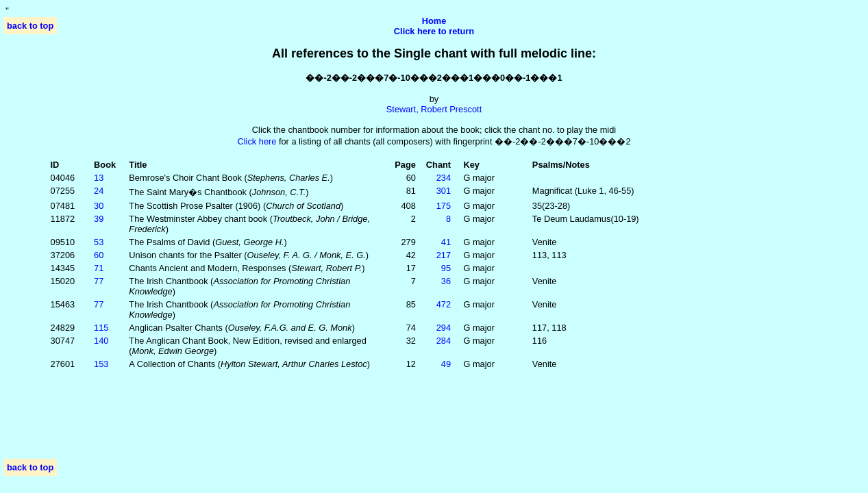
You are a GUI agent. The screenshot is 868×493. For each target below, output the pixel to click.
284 (444, 341)
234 (444, 178)
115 (101, 328)
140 (101, 341)
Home (434, 21)
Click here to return (434, 31)
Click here (257, 141)
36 (446, 281)
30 (99, 206)
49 (446, 364)
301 (444, 191)
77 (99, 281)
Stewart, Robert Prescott (434, 109)
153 (101, 364)
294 (444, 328)
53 (99, 242)
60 (99, 255)
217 (444, 255)
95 (446, 268)
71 (99, 268)
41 (446, 242)
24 (99, 191)
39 (99, 219)
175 (444, 206)
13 (99, 178)
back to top (30, 26)
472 (444, 304)
